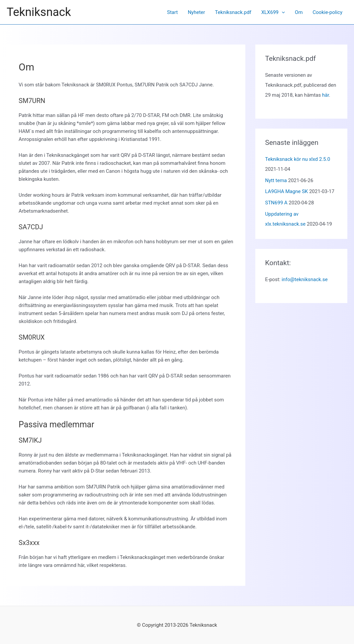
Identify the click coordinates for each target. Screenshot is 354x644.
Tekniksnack (39, 12)
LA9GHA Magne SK (287, 191)
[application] (282, 12)
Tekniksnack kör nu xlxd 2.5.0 (298, 159)
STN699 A (276, 203)
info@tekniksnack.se (304, 279)
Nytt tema (276, 180)
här (326, 95)
